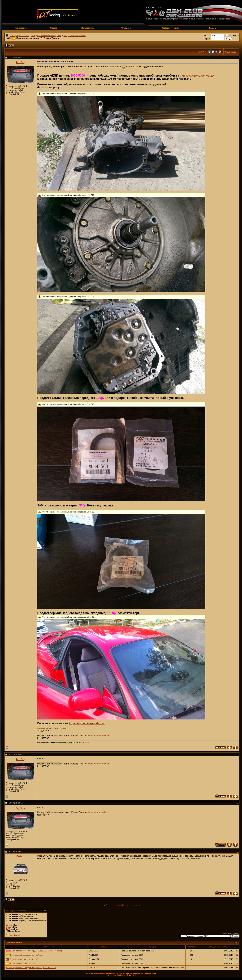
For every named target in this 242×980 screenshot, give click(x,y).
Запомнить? (232, 36)
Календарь (126, 28)
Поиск (211, 28)
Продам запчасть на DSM (75, 36)
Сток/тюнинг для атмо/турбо (23, 963)
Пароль (207, 39)
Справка (53, 28)
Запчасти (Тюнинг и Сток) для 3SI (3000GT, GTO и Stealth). (37, 951)
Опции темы (230, 52)
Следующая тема (131, 905)
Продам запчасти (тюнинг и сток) (24, 959)
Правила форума (13, 935)
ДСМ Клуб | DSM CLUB (19, 36)
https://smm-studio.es (99, 736)
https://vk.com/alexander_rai (87, 723)
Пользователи (88, 28)
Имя (206, 35)
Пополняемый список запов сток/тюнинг (27, 955)
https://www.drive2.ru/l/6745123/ (198, 76)
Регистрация (21, 28)
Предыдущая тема (114, 905)
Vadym (20, 856)
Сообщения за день (170, 28)
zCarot (155, 973)
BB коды (9, 925)
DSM (33, 36)
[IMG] (8, 929)
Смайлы (9, 927)
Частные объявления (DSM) (49, 36)
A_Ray (21, 62)
